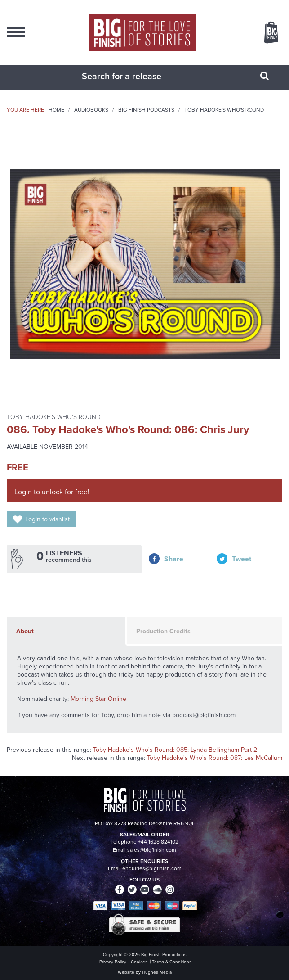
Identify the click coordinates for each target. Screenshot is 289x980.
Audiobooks (91, 110)
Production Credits (163, 631)
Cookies (139, 962)
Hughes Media (157, 972)
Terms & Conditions (172, 962)
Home (56, 110)
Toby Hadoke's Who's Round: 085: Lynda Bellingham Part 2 (175, 750)
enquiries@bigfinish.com (152, 868)
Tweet (242, 559)
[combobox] (133, 76)
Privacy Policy (113, 962)
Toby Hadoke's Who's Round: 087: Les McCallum (215, 758)
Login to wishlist (47, 519)
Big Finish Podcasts (146, 110)
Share (174, 559)
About (25, 631)
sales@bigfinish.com (152, 850)
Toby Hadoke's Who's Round (224, 110)
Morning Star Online (98, 699)
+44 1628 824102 (158, 842)
